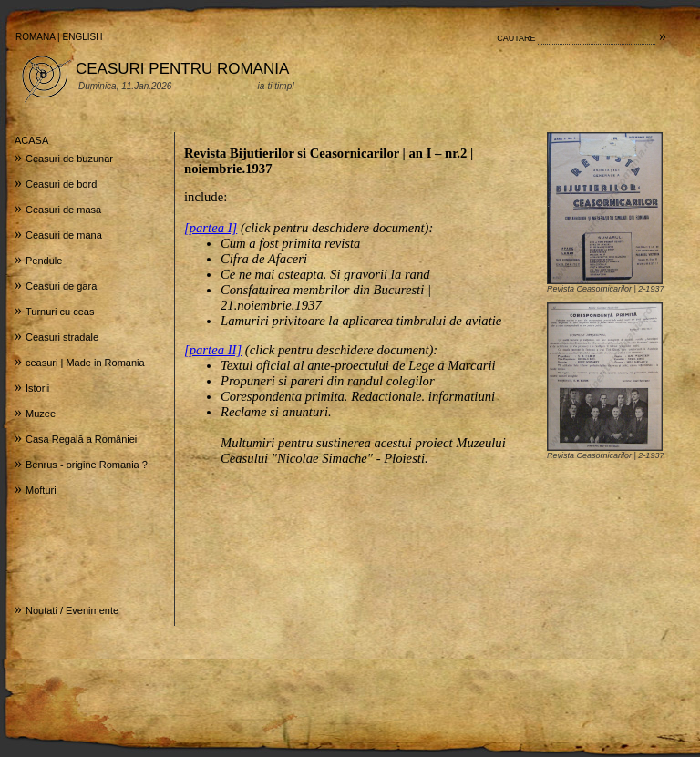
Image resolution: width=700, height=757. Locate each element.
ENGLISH (83, 37)
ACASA (31, 140)
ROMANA (35, 37)
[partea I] (211, 228)
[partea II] (213, 350)
